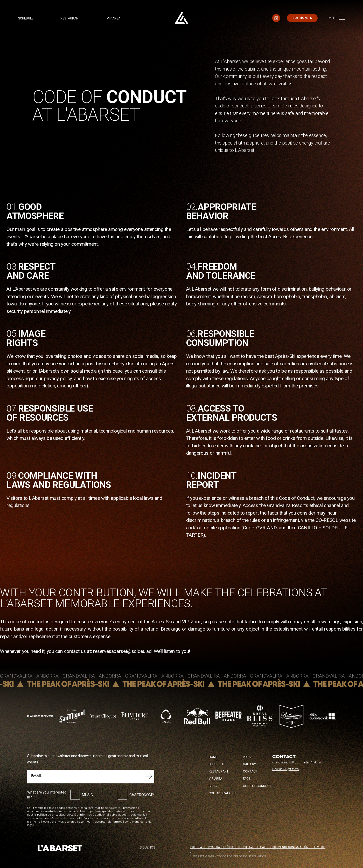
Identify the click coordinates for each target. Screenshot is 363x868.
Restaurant (70, 18)
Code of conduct (257, 786)
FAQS (247, 779)
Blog (213, 786)
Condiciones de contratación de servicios (295, 847)
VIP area (114, 18)
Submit (148, 776)
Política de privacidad (206, 847)
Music (87, 795)
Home (213, 757)
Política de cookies (235, 847)
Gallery (249, 764)
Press (248, 757)
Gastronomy (142, 795)
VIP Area (215, 779)
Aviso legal (257, 847)
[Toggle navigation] (337, 18)
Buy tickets (302, 18)
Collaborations (222, 793)
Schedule (26, 18)
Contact (250, 771)
